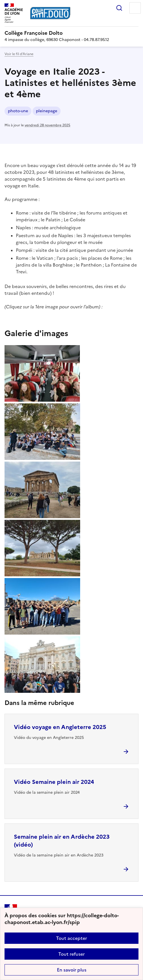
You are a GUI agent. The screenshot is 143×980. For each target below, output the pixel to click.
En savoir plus (72, 970)
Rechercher (119, 8)
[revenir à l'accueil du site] (71, 33)
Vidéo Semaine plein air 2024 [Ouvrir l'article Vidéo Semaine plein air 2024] (54, 782)
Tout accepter (71, 938)
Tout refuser (71, 954)
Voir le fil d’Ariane (19, 54)
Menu (135, 8)
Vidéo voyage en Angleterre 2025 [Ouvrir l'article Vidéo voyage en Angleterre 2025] (60, 727)
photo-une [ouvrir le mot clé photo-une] (18, 111)
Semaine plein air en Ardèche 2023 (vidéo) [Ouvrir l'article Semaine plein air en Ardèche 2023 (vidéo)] (62, 841)
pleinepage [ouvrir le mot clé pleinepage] (47, 111)
